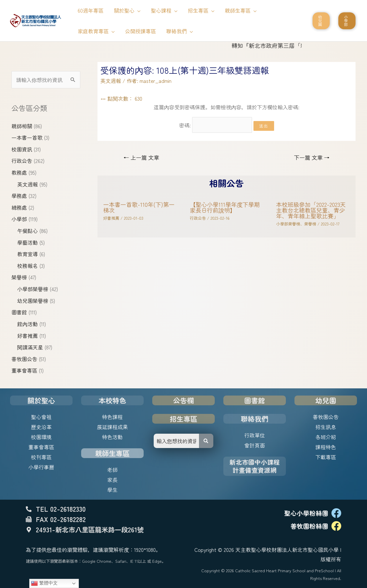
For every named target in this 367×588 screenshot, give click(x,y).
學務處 (19, 196)
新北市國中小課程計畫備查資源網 (255, 466)
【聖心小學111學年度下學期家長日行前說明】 (225, 207)
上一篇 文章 (141, 157)
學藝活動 (28, 242)
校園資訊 (22, 149)
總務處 (19, 207)
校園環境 (41, 437)
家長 (112, 480)
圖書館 (19, 312)
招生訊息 (326, 427)
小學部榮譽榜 (33, 289)
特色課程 (112, 417)
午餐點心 (28, 231)
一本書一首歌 (27, 137)
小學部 (19, 219)
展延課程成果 (112, 427)
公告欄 (183, 400)
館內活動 (28, 324)
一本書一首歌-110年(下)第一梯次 (139, 207)
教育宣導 (28, 254)
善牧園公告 (24, 359)
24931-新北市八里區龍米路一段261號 (90, 529)
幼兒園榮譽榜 (33, 301)
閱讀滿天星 (30, 347)
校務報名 (28, 266)
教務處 (19, 172)
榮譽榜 (19, 277)
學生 (112, 490)
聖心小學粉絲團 (306, 513)
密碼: (216, 125)
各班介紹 (326, 437)
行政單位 (255, 435)
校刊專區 (41, 457)
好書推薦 (28, 336)
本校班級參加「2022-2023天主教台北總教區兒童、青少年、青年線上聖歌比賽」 (311, 210)
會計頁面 (255, 445)
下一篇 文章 (312, 157)
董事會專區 (24, 370)
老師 (112, 470)
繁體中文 (44, 583)
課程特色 (326, 447)
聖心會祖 (41, 417)
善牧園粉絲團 (309, 526)
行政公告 (22, 161)
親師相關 (22, 126)
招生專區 (183, 419)
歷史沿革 (41, 427)
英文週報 (28, 184)
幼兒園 (326, 400)
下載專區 (326, 457)
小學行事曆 (41, 467)
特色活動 (112, 437)
